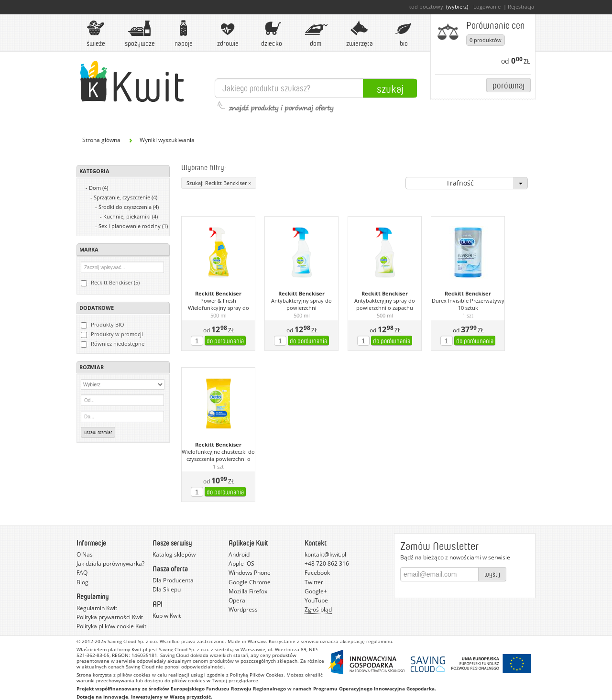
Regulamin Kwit (97, 608)
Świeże (96, 34)
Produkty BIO (103, 325)
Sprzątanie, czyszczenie (126, 197)
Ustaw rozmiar (98, 432)
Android (239, 554)
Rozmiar (92, 367)
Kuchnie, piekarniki (131, 216)
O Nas (85, 554)
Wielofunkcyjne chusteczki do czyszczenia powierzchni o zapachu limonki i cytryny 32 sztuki (218, 456)
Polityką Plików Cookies (257, 675)
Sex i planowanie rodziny (133, 226)
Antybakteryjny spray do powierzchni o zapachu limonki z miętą (385, 305)
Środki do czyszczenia (129, 207)
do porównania (225, 341)
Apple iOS (241, 563)
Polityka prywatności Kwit (110, 617)
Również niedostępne (113, 344)
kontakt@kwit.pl (325, 554)
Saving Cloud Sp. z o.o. (133, 641)
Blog (82, 582)
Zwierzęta (360, 34)
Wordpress (243, 609)
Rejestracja (521, 6)
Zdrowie (228, 34)
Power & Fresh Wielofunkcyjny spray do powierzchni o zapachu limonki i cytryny (219, 305)
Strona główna (101, 140)
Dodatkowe (97, 308)
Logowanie (487, 6)
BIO (404, 34)
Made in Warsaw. (247, 641)
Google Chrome (250, 582)
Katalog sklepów (174, 554)
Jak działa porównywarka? (110, 563)
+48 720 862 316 (327, 563)
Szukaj (390, 88)
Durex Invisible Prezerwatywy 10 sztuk (468, 304)
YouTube (316, 600)
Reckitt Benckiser (218, 294)
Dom (316, 34)
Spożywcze (140, 34)
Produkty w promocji (112, 334)
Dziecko (272, 34)
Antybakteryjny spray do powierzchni (301, 304)
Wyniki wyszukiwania (167, 140)
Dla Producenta (173, 580)
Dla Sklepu (167, 589)
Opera (237, 600)
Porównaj (508, 85)
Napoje (184, 34)
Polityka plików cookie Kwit (111, 626)
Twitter (314, 582)
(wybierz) (457, 6)
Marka (89, 249)
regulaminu (379, 641)
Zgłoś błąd (318, 609)
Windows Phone (250, 573)
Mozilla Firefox (248, 591)
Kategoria (94, 171)
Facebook (317, 573)
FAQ (82, 573)
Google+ (316, 591)
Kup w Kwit (167, 616)
